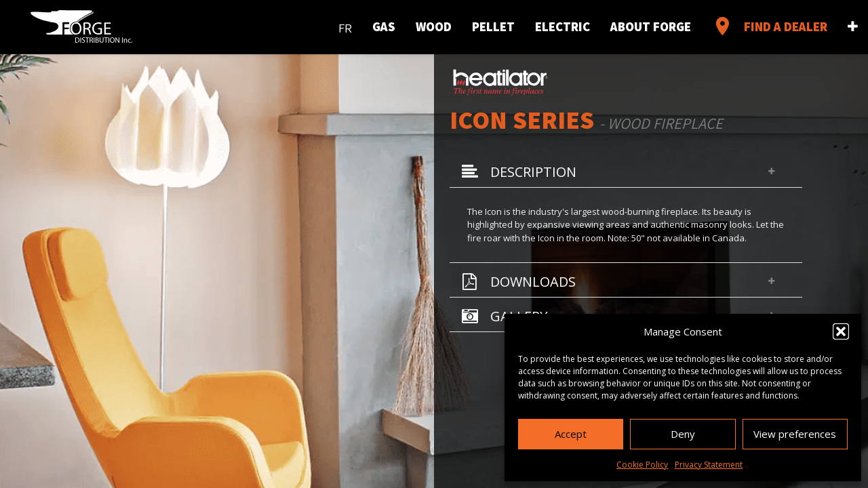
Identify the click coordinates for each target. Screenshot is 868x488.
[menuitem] (345, 25)
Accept (571, 434)
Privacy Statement (709, 465)
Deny (683, 434)
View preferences (795, 434)
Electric (563, 26)
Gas (384, 26)
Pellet (493, 26)
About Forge (651, 26)
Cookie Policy (642, 465)
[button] (841, 331)
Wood (434, 26)
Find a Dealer (769, 26)
